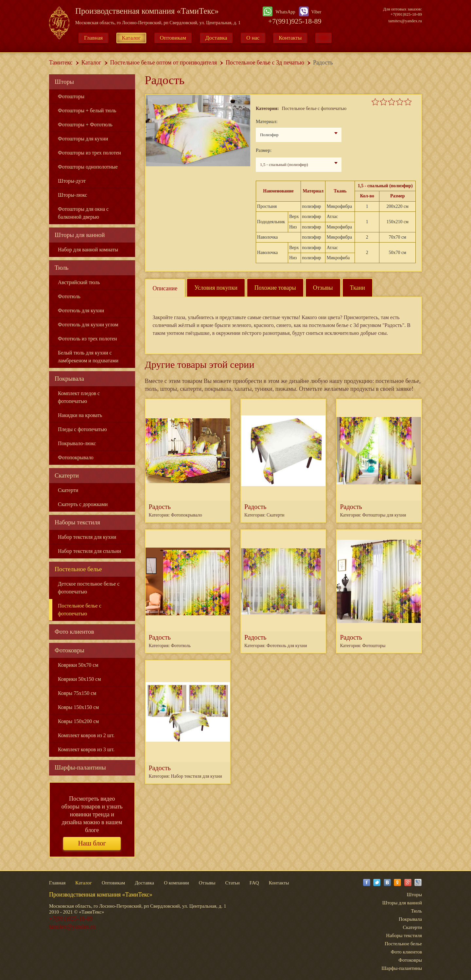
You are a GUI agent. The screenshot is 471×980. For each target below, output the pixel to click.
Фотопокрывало (76, 457)
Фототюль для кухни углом (88, 325)
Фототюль (69, 296)
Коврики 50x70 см (78, 665)
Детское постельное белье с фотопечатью (89, 588)
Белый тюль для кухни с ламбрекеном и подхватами (88, 357)
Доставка (216, 38)
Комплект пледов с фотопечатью (79, 397)
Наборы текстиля (77, 522)
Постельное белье (78, 569)
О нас (253, 38)
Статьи (232, 883)
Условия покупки (216, 288)
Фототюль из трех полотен (87, 339)
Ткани (358, 288)
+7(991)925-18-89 (295, 21)
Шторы (64, 82)
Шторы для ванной (80, 235)
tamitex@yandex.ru (405, 21)
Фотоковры (70, 650)
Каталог (131, 38)
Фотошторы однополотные (88, 167)
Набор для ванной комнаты (88, 250)
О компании (176, 883)
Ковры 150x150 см (78, 707)
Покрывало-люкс (77, 443)
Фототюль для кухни (81, 310)
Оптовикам (173, 38)
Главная (93, 38)
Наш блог (92, 843)
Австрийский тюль (79, 282)
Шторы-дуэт (72, 181)
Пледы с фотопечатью (82, 429)
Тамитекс (61, 63)
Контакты (290, 38)
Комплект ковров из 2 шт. (86, 735)
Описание (165, 288)
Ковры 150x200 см (78, 721)
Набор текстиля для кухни (87, 537)
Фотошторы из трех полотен (89, 153)
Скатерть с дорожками (83, 504)
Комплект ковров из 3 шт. (86, 749)
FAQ (254, 883)
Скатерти (67, 475)
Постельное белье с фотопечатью (80, 610)
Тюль (62, 268)
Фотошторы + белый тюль (87, 110)
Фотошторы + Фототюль (85, 125)
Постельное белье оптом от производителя (164, 63)
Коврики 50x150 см (79, 679)
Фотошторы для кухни (83, 139)
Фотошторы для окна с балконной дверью (83, 213)
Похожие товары (275, 288)
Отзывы (323, 288)
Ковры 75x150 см (77, 693)
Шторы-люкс (72, 195)
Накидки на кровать (80, 415)
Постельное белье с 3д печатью (265, 63)
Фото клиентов (74, 632)
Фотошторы (71, 96)
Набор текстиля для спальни (89, 551)
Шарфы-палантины (80, 767)
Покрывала (69, 379)
